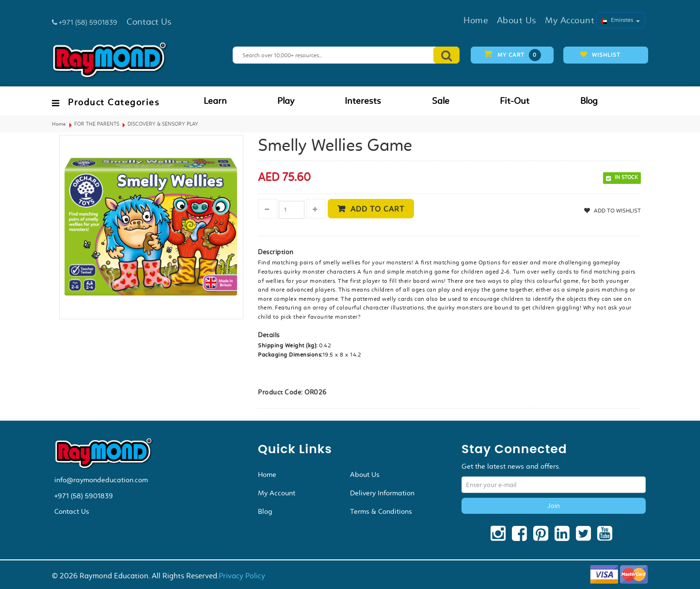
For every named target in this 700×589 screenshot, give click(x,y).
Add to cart (377, 209)
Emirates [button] (621, 20)
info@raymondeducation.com (101, 480)
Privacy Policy (242, 576)
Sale (441, 101)
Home (59, 124)
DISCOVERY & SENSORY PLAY (163, 124)
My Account (277, 493)
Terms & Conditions (381, 511)
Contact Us (72, 511)
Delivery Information (382, 493)
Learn (215, 101)
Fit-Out (515, 101)
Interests (363, 101)
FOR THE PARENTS (97, 124)
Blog (589, 101)
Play (286, 101)
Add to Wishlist (617, 211)
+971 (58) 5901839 (84, 496)
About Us (365, 474)
